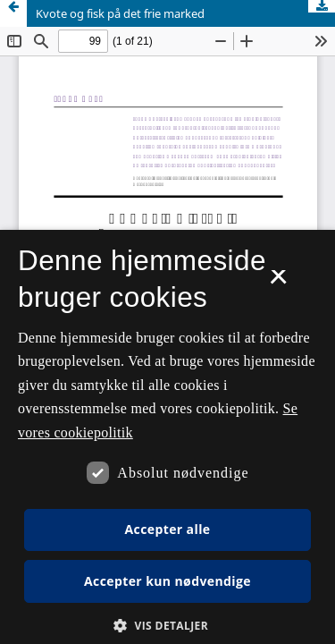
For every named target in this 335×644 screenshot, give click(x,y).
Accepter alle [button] (167, 529)
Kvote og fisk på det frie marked (120, 13)
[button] (167, 626)
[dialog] (167, 437)
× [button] (278, 283)
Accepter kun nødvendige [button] (167, 581)
